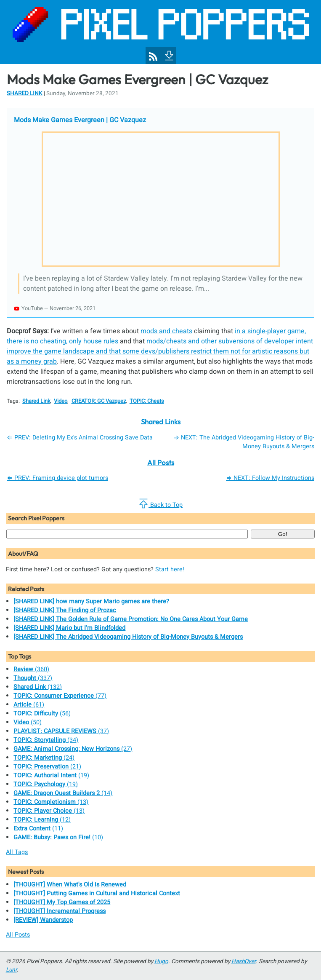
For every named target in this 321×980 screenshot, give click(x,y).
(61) (29, 705)
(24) (44, 758)
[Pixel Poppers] (160, 32)
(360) (31, 669)
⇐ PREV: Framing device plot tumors (57, 478)
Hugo (161, 961)
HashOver (244, 961)
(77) (60, 696)
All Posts (161, 462)
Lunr (11, 970)
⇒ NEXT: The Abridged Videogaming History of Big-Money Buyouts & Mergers (244, 442)
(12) (42, 820)
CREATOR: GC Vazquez (99, 401)
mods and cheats (166, 331)
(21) (47, 767)
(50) (28, 722)
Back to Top (160, 504)
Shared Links (161, 422)
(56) (42, 714)
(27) (73, 749)
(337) (33, 678)
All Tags (17, 852)
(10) (58, 837)
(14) (63, 793)
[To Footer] (168, 55)
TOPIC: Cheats (147, 401)
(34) (46, 740)
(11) (38, 829)
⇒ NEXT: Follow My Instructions (270, 478)
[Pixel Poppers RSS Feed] (153, 56)
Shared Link (25, 94)
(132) (38, 687)
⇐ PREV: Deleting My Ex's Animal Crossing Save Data (80, 438)
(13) (51, 802)
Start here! (170, 569)
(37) (61, 731)
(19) (51, 775)
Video (61, 401)
